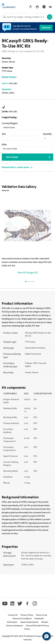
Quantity (47, 134)
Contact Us (13, 615)
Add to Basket (12, 157)
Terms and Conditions (22, 619)
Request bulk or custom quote (17, 167)
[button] (46, 636)
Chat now (46, 28)
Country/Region (10, 123)
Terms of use (41, 615)
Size (4, 134)
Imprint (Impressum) (29, 622)
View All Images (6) (27, 273)
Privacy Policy (27, 615)
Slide (4, 145)
